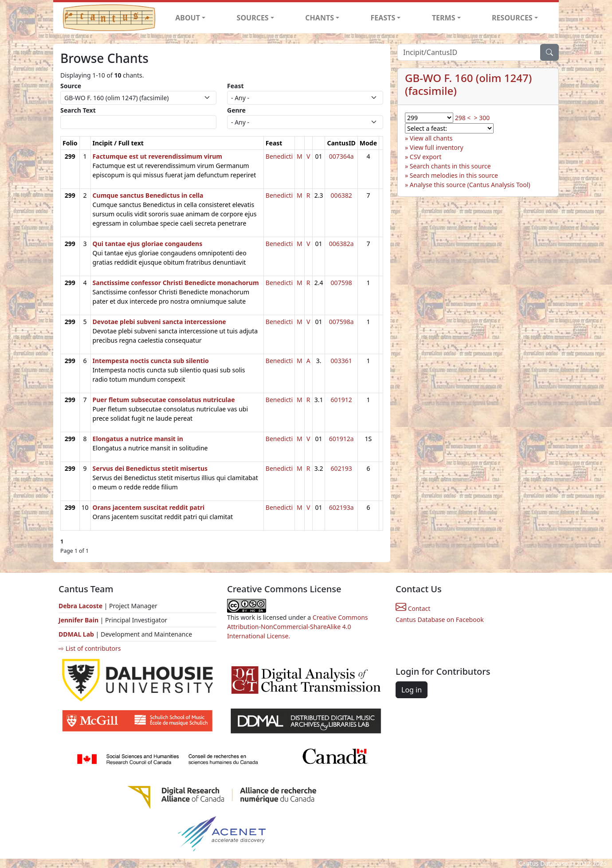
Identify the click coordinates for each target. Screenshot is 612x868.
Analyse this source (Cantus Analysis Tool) (470, 185)
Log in (412, 690)
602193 (341, 468)
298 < (463, 118)
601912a (341, 439)
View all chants (431, 138)
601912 (341, 400)
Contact (413, 608)
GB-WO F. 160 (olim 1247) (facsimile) (468, 84)
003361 (341, 361)
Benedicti (279, 156)
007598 (341, 283)
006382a (341, 244)
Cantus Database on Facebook (440, 620)
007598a (341, 322)
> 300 (482, 118)
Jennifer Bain (79, 620)
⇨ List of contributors (90, 648)
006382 (341, 195)
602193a (341, 507)
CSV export (426, 157)
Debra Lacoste (80, 606)
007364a (341, 156)
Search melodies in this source (454, 175)
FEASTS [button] (383, 18)
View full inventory (437, 147)
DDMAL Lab (76, 634)
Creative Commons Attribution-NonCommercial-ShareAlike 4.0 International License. (298, 627)
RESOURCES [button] (512, 18)
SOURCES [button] (253, 18)
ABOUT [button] (188, 18)
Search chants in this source (450, 166)
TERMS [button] (444, 18)
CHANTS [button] (320, 18)
